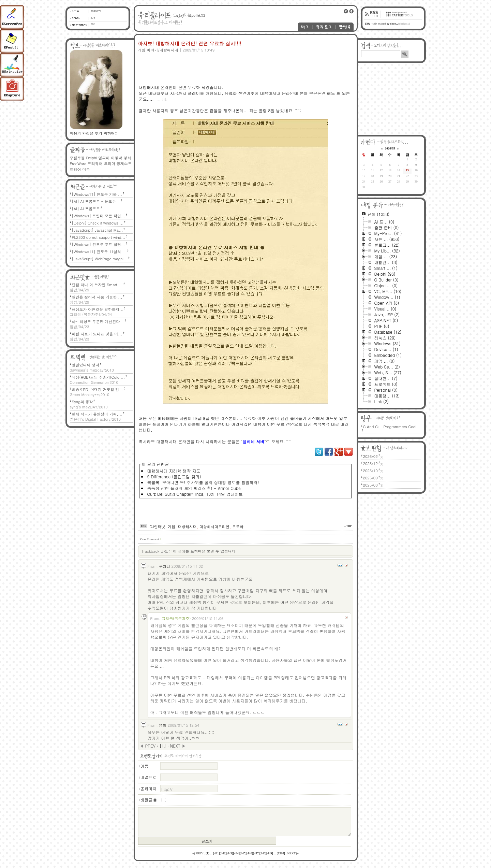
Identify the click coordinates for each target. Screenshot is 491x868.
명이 (163, 725)
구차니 (165, 566)
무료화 (238, 527)
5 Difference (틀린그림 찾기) (174, 476)
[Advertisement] (244, 67)
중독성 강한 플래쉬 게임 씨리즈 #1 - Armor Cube (194, 488)
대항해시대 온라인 (156, 87)
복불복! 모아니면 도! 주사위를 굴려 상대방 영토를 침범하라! (203, 482)
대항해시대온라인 (214, 527)
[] (163, 746)
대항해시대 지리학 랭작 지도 (174, 471)
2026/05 (390, 148)
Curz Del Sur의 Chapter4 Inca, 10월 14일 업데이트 (195, 494)
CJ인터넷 (157, 527)
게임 (172, 527)
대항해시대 (187, 527)
